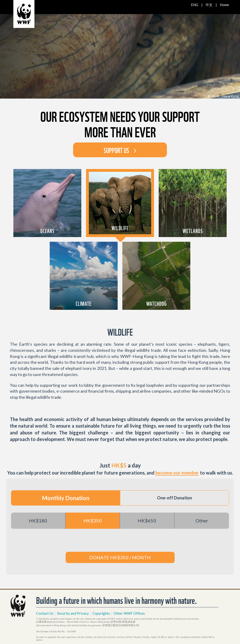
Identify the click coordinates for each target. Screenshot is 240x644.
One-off (174, 498)
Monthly (66, 498)
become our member (177, 473)
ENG (195, 5)
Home (224, 5)
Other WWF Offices (129, 613)
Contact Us (45, 613)
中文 (209, 5)
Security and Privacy (73, 613)
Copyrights (101, 613)
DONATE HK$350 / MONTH (120, 557)
